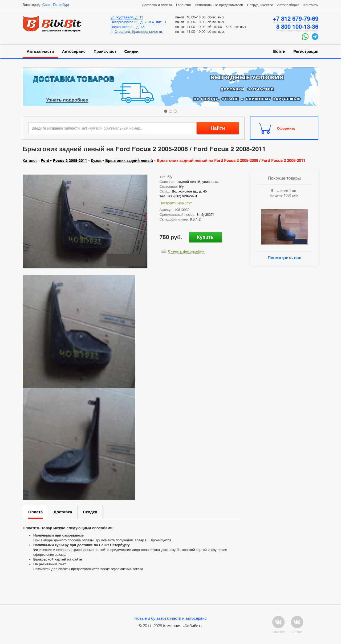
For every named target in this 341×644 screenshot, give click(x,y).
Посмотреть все (284, 258)
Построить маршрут (176, 203)
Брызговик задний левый (129, 161)
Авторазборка (288, 5)
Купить (205, 237)
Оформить (286, 128)
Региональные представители (219, 5)
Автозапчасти (40, 51)
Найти (218, 128)
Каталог (30, 161)
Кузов (96, 161)
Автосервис (74, 51)
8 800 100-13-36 (297, 27)
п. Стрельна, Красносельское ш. (137, 31)
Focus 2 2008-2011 (70, 161)
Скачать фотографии (186, 251)
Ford (45, 161)
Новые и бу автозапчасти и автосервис (171, 618)
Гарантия (183, 5)
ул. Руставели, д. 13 (127, 17)
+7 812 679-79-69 (296, 19)
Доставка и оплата (157, 5)
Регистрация (306, 51)
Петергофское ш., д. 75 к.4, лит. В (138, 22)
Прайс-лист (105, 51)
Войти (279, 51)
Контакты (311, 5)
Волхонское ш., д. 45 (127, 27)
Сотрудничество (260, 5)
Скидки (132, 51)
